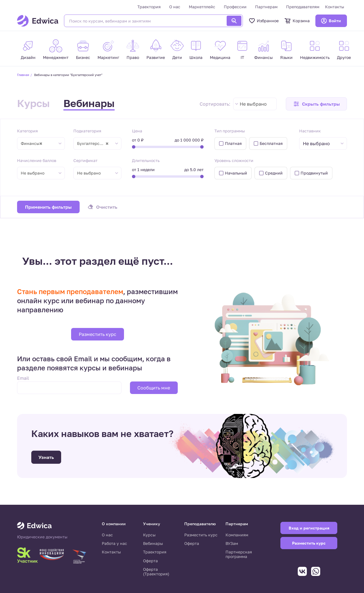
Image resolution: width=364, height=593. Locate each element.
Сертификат (85, 160)
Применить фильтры (48, 207)
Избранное (264, 21)
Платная (233, 143)
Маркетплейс (202, 7)
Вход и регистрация (309, 528)
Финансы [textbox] (32, 143)
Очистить (107, 207)
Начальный (236, 173)
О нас (175, 7)
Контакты (335, 7)
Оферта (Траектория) (156, 572)
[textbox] (319, 144)
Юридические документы (42, 537)
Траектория (149, 7)
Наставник (310, 131)
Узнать (46, 457)
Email (23, 378)
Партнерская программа (239, 554)
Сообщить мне (154, 388)
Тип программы (230, 131)
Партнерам (266, 7)
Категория (27, 131)
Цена (137, 131)
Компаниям (237, 535)
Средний (274, 173)
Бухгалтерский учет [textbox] (96, 143)
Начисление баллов (37, 160)
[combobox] (255, 104)
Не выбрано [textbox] (253, 104)
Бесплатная (271, 143)
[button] (316, 104)
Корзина (297, 21)
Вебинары (89, 103)
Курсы (33, 103)
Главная (23, 75)
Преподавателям (303, 7)
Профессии (235, 7)
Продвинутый (314, 173)
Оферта (150, 561)
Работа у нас (114, 543)
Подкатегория (87, 131)
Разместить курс (98, 334)
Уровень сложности (234, 160)
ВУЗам (232, 543)
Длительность (146, 160)
